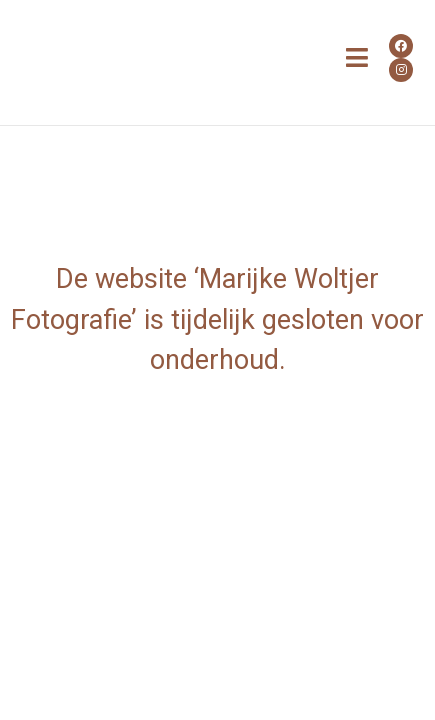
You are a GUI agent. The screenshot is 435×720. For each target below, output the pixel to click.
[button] (357, 58)
